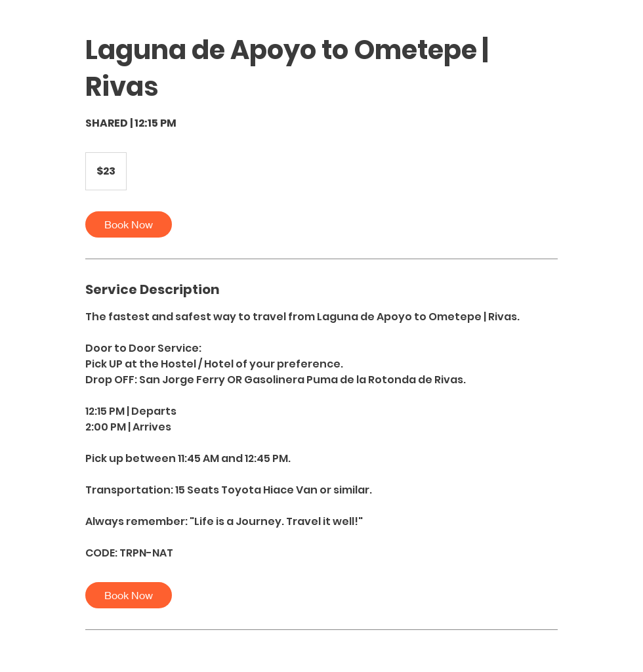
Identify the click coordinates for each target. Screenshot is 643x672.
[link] (129, 224)
